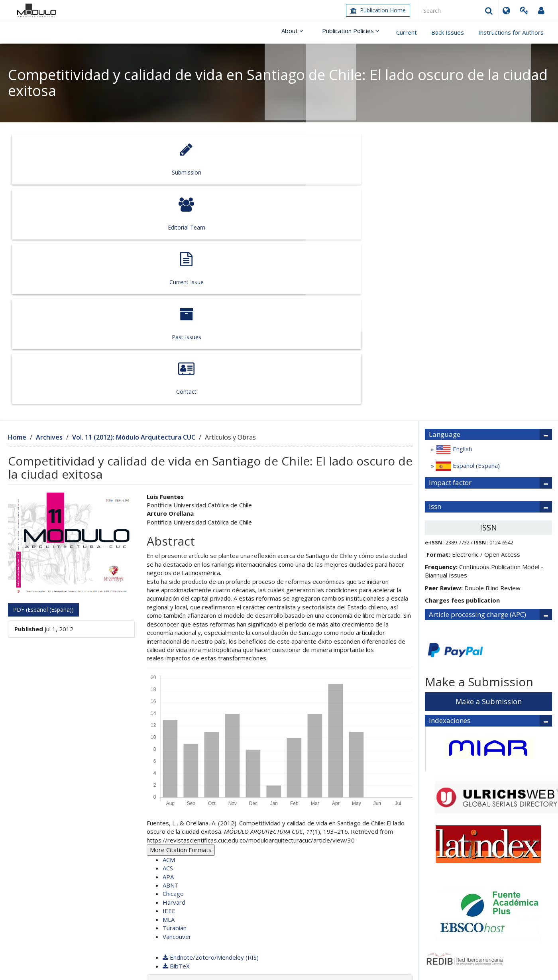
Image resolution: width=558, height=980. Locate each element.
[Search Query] (458, 10)
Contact (494, 159)
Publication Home (378, 10)
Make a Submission (489, 477)
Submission (61, 159)
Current (407, 32)
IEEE (169, 687)
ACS (168, 644)
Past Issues (386, 159)
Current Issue (278, 159)
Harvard (174, 678)
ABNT (171, 661)
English (453, 226)
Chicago (173, 670)
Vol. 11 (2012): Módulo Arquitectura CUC (134, 213)
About (299, 32)
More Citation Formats (181, 626)
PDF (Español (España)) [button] (43, 386)
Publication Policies (353, 32)
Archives (49, 213)
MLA (169, 695)
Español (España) (467, 243)
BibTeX (176, 742)
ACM (169, 636)
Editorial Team (169, 159)
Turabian (175, 704)
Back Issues (448, 32)
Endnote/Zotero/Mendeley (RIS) (211, 734)
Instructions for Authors (511, 32)
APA (168, 653)
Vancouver (177, 713)
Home (17, 213)
